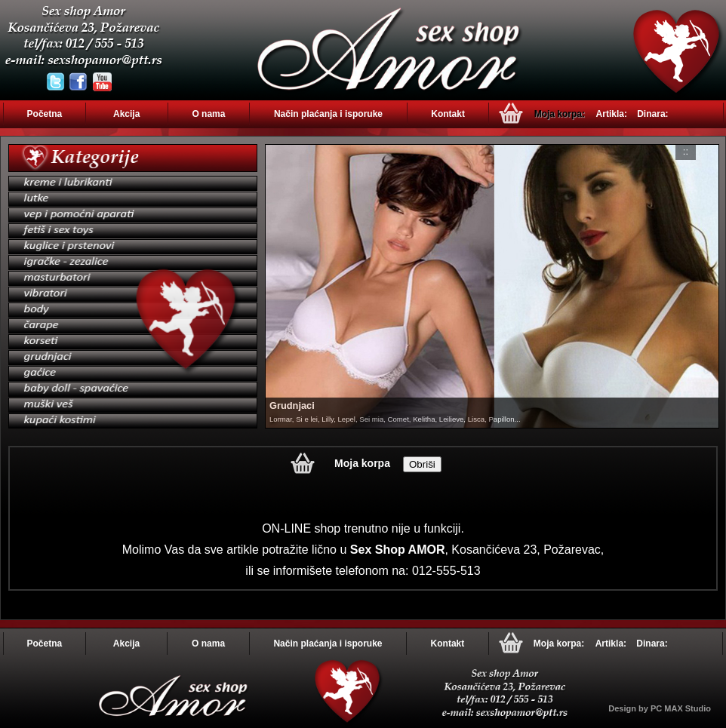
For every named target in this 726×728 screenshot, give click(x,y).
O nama (208, 114)
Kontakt (448, 114)
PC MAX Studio (681, 708)
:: (686, 151)
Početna (45, 114)
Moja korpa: (560, 114)
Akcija (126, 114)
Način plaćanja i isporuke (328, 114)
